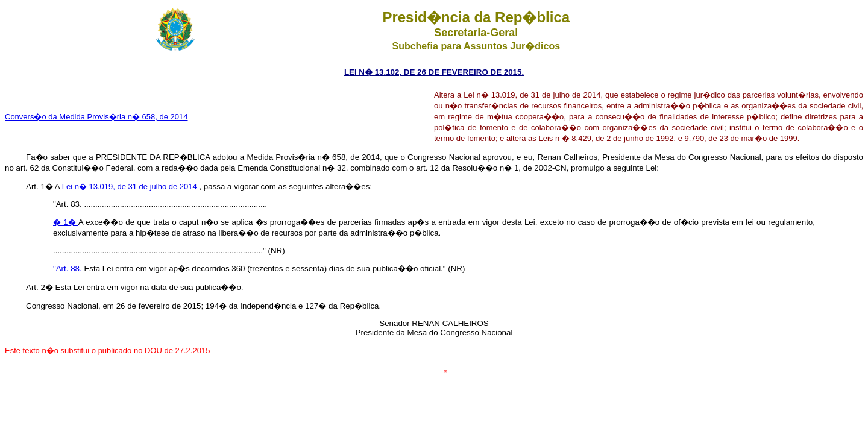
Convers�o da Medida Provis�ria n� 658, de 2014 (96, 117)
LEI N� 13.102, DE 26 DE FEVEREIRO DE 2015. (434, 72)
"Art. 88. (68, 269)
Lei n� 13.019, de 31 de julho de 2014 (131, 187)
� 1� (66, 222)
